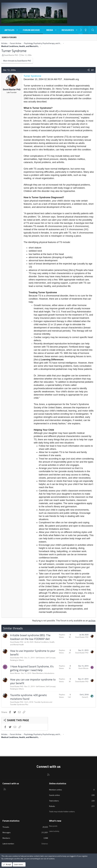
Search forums (9, 37)
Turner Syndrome (14, 51)
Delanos (45, 844)
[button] (17, 30)
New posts (53, 825)
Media (50, 30)
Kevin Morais (15, 673)
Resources (68, 30)
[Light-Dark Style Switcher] (86, 30)
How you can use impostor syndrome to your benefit (33, 681)
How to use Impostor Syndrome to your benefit (33, 653)
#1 (93, 70)
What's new (55, 821)
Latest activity (54, 830)
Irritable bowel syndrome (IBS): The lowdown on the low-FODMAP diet (30, 637)
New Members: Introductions (43, 673)
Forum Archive (31, 30)
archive (92, 621)
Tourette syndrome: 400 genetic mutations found (29, 697)
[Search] (93, 30)
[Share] (89, 70)
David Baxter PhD (11, 55)
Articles (9, 30)
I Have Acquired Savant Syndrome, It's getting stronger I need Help (32, 668)
